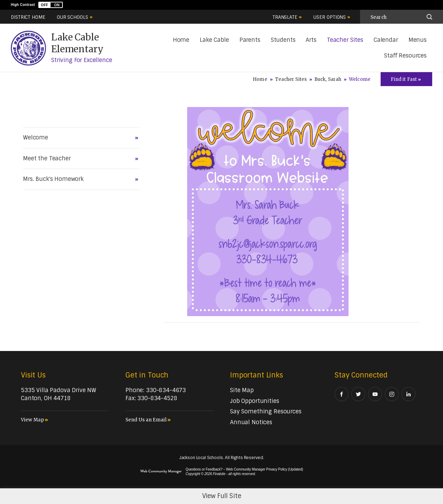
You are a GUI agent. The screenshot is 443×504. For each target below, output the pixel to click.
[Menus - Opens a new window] (418, 40)
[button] (51, 5)
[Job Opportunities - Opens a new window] (254, 401)
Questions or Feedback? (204, 469)
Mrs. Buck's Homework (53, 179)
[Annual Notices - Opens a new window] (251, 422)
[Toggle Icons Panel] (406, 79)
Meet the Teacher (47, 158)
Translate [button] (285, 17)
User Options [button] (330, 17)
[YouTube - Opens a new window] (375, 394)
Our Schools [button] (72, 17)
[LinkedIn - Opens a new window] (408, 394)
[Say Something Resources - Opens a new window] (266, 411)
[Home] (181, 40)
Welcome (36, 138)
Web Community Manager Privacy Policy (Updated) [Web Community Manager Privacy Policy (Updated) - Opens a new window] (264, 469)
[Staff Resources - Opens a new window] (405, 56)
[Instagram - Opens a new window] (392, 394)
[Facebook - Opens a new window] (342, 394)
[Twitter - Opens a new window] (358, 394)
